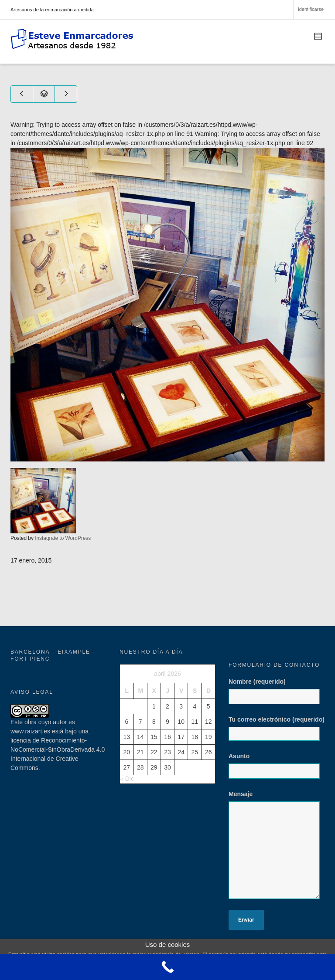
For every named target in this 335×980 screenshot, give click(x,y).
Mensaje (277, 849)
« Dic (127, 779)
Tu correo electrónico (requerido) (277, 728)
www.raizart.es (30, 731)
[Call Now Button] (167, 967)
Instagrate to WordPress (63, 538)
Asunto (277, 770)
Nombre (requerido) (277, 695)
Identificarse (311, 9)
